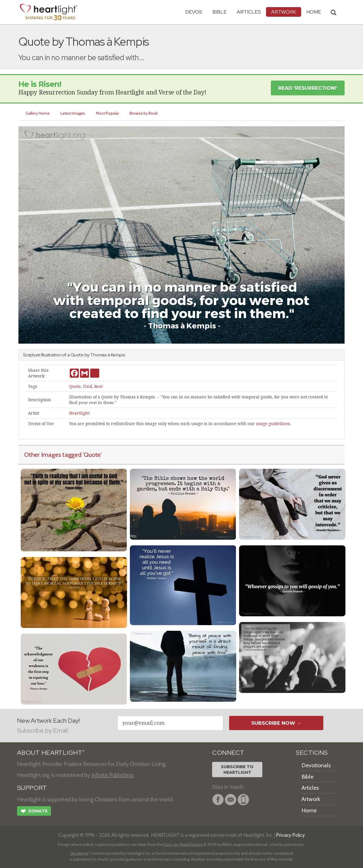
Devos (194, 12)
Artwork (284, 12)
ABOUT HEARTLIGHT (51, 753)
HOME (314, 12)
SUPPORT (32, 788)
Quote (75, 386)
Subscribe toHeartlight (237, 770)
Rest (99, 386)
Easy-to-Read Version (183, 844)
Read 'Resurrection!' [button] (308, 88)
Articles (249, 12)
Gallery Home (38, 113)
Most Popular (107, 113)
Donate (34, 812)
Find (88, 386)
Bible (220, 12)
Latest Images (73, 113)
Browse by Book (144, 113)
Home (309, 810)
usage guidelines (273, 424)
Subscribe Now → (276, 723)
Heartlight (79, 413)
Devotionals (316, 765)
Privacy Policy (291, 835)
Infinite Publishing (112, 775)
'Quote (92, 455)
